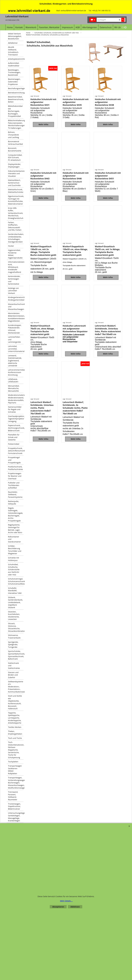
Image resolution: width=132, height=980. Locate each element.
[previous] (123, 27)
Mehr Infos (43, 133)
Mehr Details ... (66, 901)
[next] (125, 27)
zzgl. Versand (35, 103)
